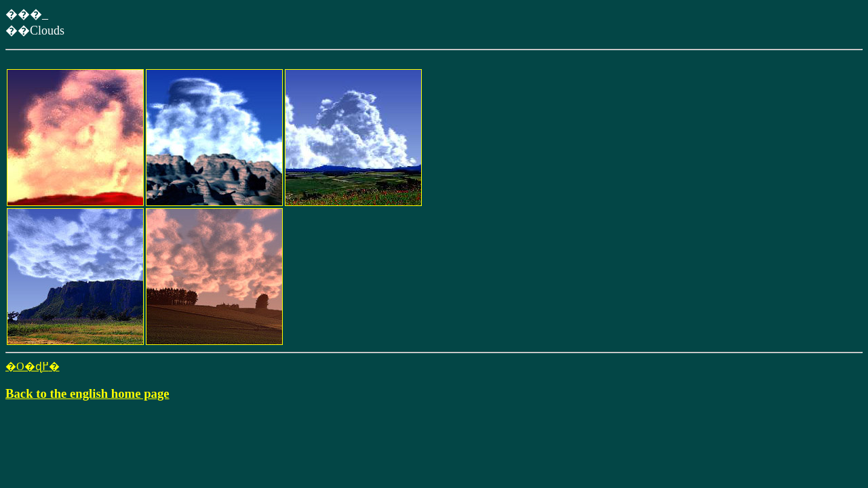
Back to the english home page (87, 393)
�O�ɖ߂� (33, 366)
